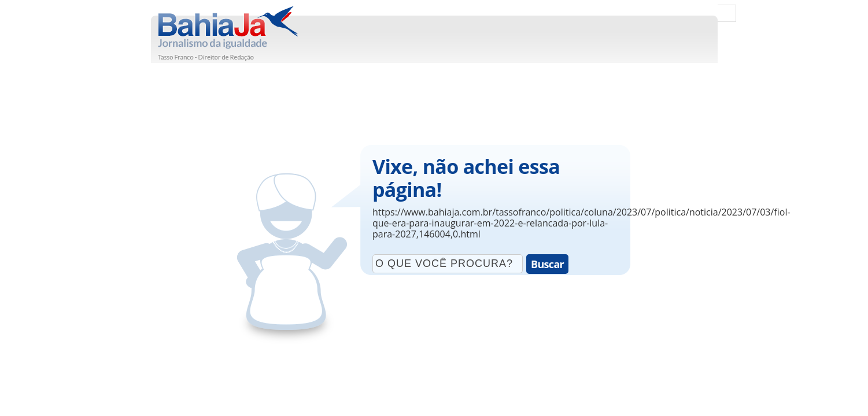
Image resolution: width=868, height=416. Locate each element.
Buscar (547, 264)
